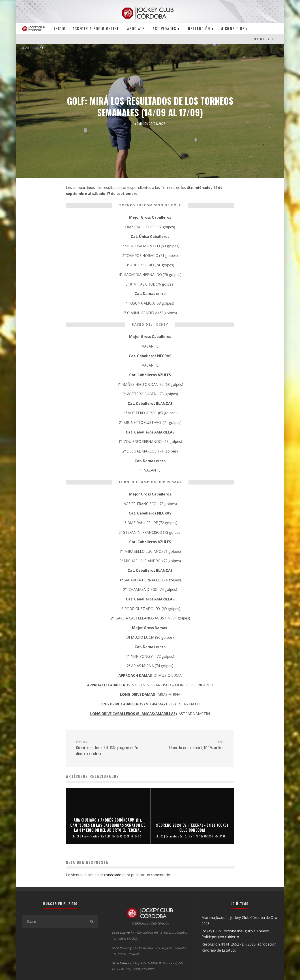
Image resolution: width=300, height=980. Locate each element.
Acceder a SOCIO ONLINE (96, 29)
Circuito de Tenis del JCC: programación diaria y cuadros (111, 748)
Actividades (164, 29)
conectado (113, 875)
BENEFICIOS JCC (264, 39)
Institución (198, 29)
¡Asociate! (136, 29)
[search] (92, 921)
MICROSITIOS (233, 29)
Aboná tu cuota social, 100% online (188, 745)
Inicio (60, 29)
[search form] (54, 921)
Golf (140, 124)
